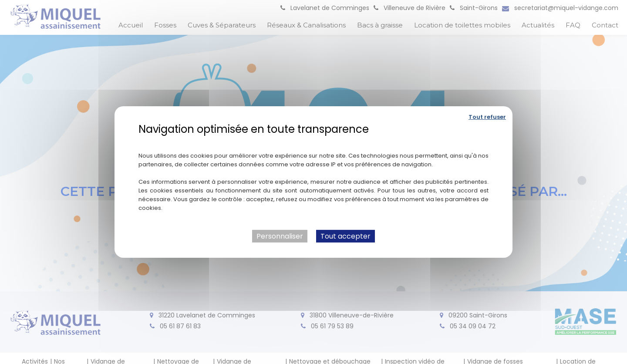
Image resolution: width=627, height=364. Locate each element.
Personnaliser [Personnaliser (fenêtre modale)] (280, 236)
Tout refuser (487, 117)
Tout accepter (346, 236)
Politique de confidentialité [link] (314, 142)
